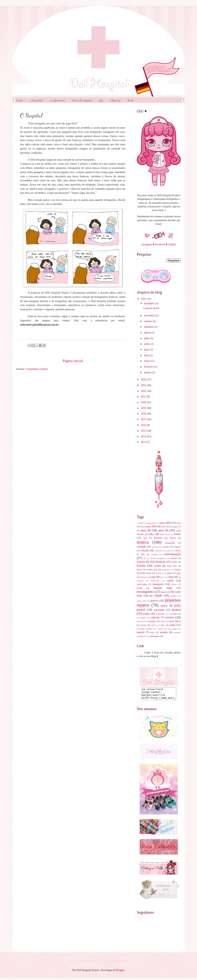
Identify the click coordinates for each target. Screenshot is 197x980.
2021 (144, 397)
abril (147, 355)
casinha (155, 547)
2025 (144, 299)
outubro (148, 321)
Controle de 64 (151, 308)
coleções (145, 550)
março (148, 361)
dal (144, 558)
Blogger (120, 972)
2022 (144, 391)
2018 (144, 414)
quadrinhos (161, 614)
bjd (145, 538)
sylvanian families (145, 629)
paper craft (142, 601)
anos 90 (163, 530)
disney (174, 558)
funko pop (152, 570)
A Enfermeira (57, 100)
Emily (174, 562)
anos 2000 (165, 523)
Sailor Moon (175, 621)
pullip (146, 614)
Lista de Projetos (82, 100)
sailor (163, 621)
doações (141, 562)
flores (139, 570)
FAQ (101, 100)
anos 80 (146, 530)
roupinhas (152, 621)
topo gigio (173, 629)
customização (172, 554)
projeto (176, 610)
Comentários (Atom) (37, 369)
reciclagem (141, 618)
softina (154, 625)
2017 (144, 419)
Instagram (147, 244)
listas (171, 577)
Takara (160, 629)
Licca (163, 577)
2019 (144, 408)
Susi (163, 625)
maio (147, 350)
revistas (140, 621)
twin (152, 632)
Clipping (115, 100)
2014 (144, 436)
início (20, 100)
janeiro (148, 372)
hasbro (178, 570)
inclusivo (159, 573)
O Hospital (36, 100)
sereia (143, 625)
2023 (144, 385)
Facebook (160, 244)
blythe (173, 538)
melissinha (142, 584)
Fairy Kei (172, 566)
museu (164, 592)
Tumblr (172, 244)
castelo (166, 547)
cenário (177, 547)
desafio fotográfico (158, 558)
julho (147, 338)
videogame (155, 636)
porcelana (159, 610)
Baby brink (165, 534)
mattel (170, 581)
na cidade (156, 595)
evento (158, 566)
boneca (143, 542)
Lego (153, 577)
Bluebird (158, 538)
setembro (149, 327)
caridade (141, 547)
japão (170, 573)
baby (151, 534)
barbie (177, 534)
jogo (179, 573)
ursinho (164, 632)
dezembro (150, 303)
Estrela (141, 566)
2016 (144, 425)
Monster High (163, 588)
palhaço (174, 596)
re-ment (173, 614)
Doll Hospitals (158, 562)
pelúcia (154, 601)
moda (139, 588)
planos (164, 606)
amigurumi (151, 523)
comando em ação (162, 551)
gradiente (166, 570)
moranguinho (145, 592)
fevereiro (149, 367)
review (170, 617)
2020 (144, 402)
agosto (148, 333)
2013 (144, 442)
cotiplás (154, 554)
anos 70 (177, 527)
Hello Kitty (146, 573)
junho (147, 344)
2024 (144, 380)
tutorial (141, 632)
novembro (150, 316)
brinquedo (170, 543)
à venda (140, 523)
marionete (155, 581)
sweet (172, 625)
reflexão (155, 618)
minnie (174, 584)
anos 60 (165, 527)
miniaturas (158, 584)
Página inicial (73, 361)
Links (131, 100)
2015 (144, 431)
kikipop (143, 577)
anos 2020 (151, 527)
